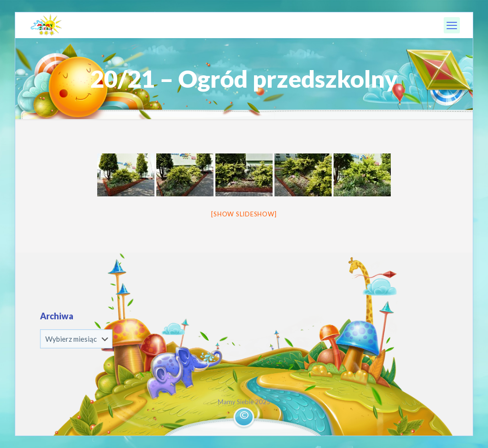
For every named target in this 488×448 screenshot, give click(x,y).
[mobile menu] (452, 25)
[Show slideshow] (244, 214)
